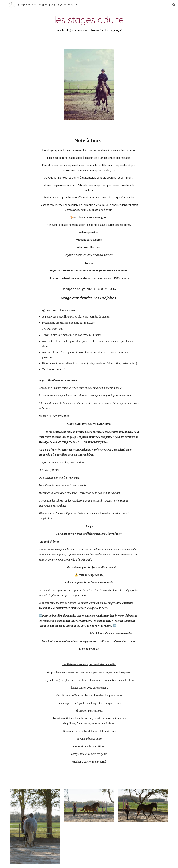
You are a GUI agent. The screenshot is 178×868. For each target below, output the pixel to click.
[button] (4, 5)
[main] (89, 24)
